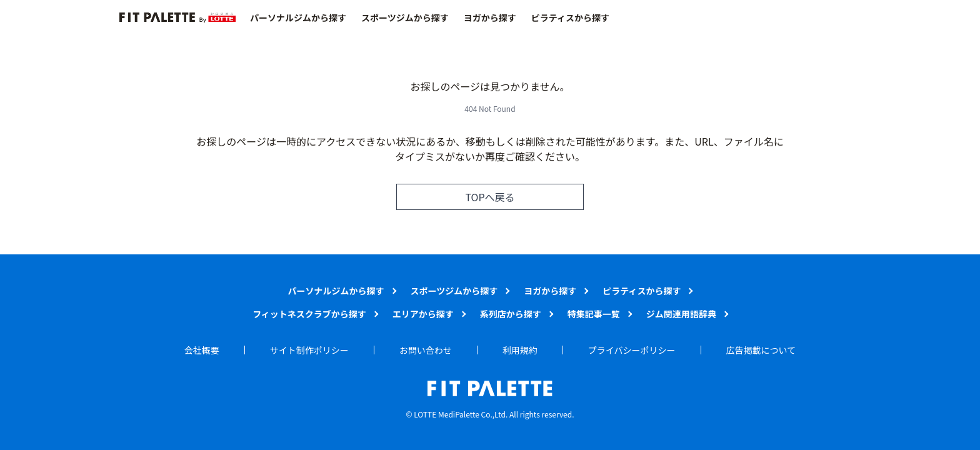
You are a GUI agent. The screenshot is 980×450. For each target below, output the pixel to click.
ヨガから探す (490, 17)
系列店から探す (511, 314)
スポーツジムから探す (405, 17)
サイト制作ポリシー (309, 350)
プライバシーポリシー (632, 350)
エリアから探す (423, 314)
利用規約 (520, 350)
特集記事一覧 (594, 314)
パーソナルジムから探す (298, 17)
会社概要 (202, 350)
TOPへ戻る (490, 197)
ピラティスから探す (570, 17)
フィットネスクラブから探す (309, 314)
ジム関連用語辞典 (681, 314)
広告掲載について (761, 350)
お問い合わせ (426, 350)
